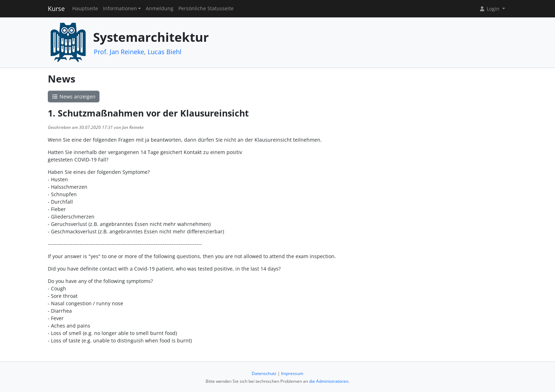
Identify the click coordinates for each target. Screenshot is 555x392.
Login (490, 9)
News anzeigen (74, 96)
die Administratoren (329, 381)
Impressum (292, 373)
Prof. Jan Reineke (119, 52)
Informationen (120, 8)
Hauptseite (85, 8)
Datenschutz (264, 373)
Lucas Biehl (165, 52)
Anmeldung (160, 8)
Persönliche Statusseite (206, 8)
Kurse (56, 8)
